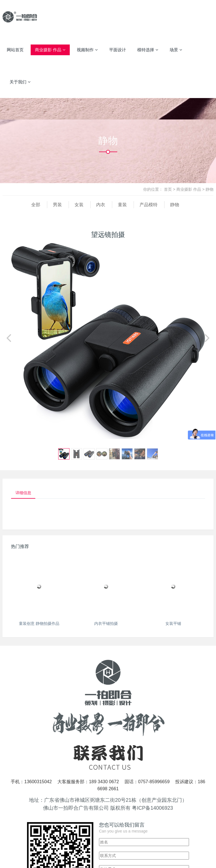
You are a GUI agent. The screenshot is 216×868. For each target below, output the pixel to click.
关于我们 (20, 82)
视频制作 (87, 50)
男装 (57, 205)
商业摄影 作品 (50, 50)
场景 (176, 50)
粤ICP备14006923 (152, 809)
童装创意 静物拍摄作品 (39, 625)
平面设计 (118, 50)
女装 (79, 205)
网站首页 (15, 50)
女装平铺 (173, 625)
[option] (108, 340)
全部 (36, 205)
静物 (210, 189)
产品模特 (148, 205)
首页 (168, 189)
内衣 (101, 205)
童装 (122, 205)
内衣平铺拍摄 (106, 625)
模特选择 (148, 50)
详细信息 (25, 493)
